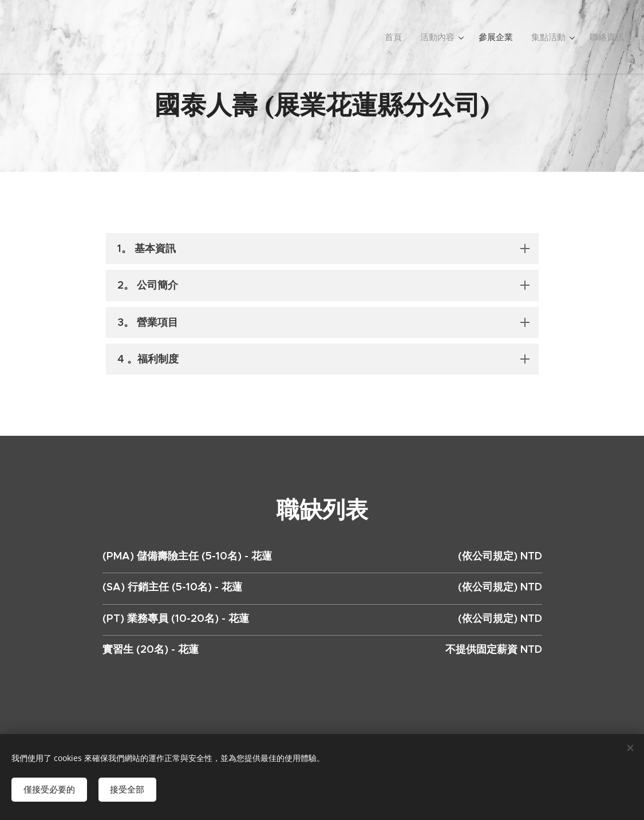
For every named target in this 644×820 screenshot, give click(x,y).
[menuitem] (406, 37)
